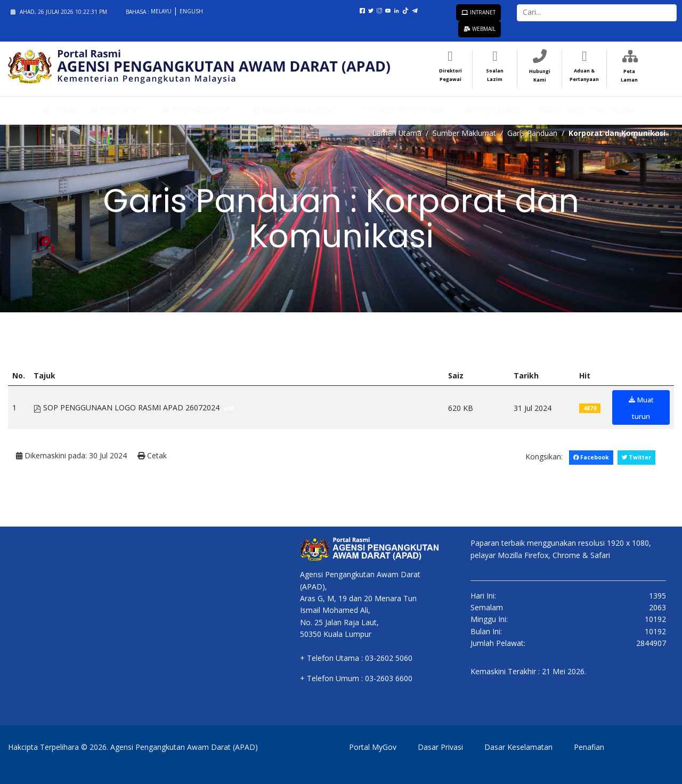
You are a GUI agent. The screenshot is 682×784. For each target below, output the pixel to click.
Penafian (589, 746)
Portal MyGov (373, 746)
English (191, 11)
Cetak (152, 455)
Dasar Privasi (440, 746)
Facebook (590, 457)
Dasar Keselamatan (518, 746)
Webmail (480, 29)
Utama (60, 110)
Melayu (162, 11)
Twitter (636, 457)
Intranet (478, 12)
